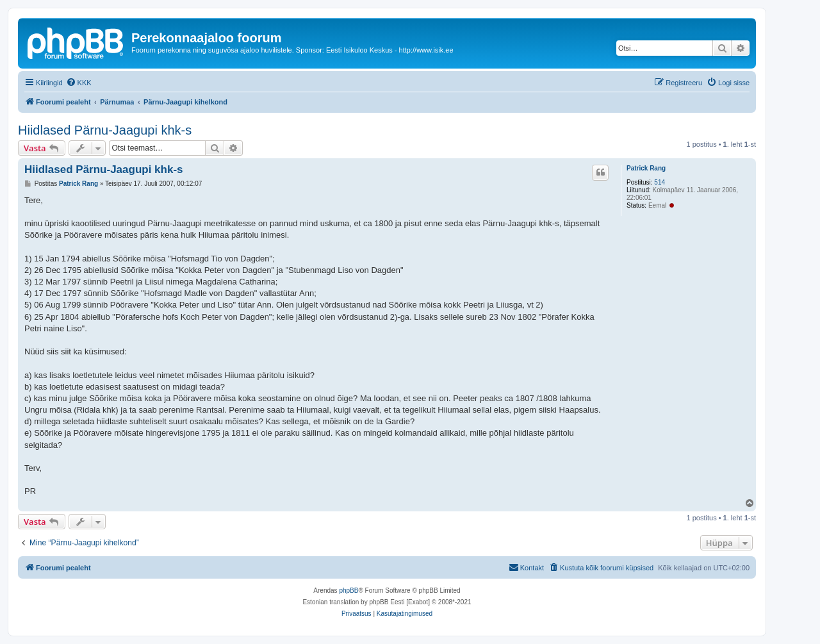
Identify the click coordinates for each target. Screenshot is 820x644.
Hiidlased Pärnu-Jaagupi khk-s (105, 130)
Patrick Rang (646, 168)
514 (660, 182)
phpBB (348, 590)
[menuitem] (79, 83)
